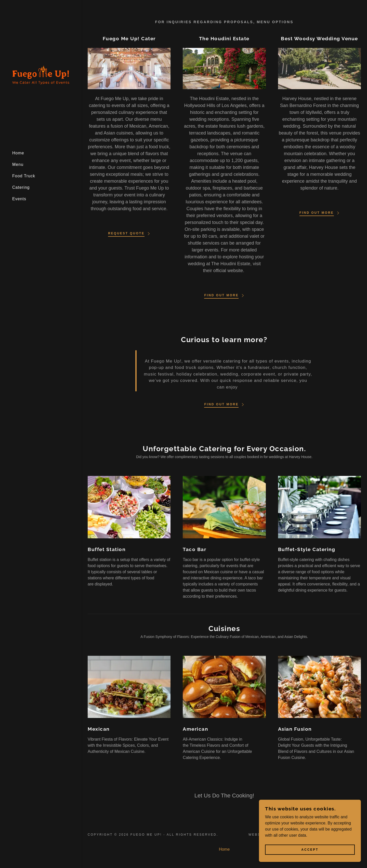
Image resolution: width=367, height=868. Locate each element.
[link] (41, 76)
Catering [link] (21, 187)
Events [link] (19, 199)
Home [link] (18, 153)
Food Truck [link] (24, 176)
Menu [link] (18, 164)
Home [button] (224, 849)
